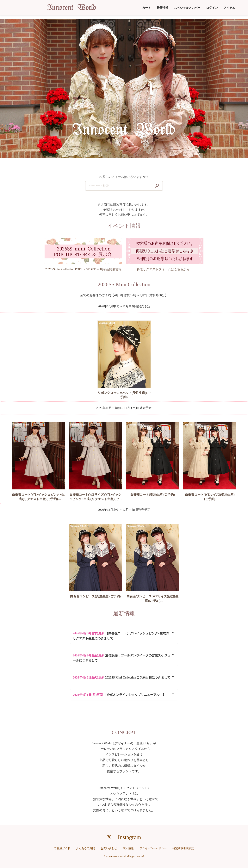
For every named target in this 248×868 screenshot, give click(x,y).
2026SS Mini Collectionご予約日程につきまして (122, 677)
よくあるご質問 (85, 848)
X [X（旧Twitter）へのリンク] (109, 837)
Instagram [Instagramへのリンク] (129, 837)
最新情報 (163, 8)
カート (147, 8)
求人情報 (128, 848)
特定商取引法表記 (183, 848)
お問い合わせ (109, 848)
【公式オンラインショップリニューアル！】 (119, 695)
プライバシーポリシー (153, 848)
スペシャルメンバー (187, 8)
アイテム (229, 8)
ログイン (212, 8)
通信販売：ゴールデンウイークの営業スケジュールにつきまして (122, 658)
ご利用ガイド (62, 848)
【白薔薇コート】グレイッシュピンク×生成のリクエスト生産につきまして (121, 636)
